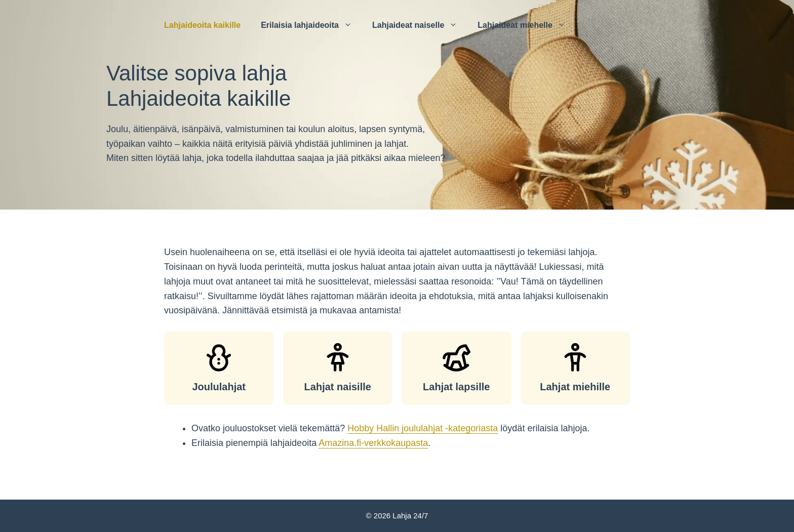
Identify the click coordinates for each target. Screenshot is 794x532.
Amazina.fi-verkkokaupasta (373, 443)
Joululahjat (219, 387)
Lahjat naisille (338, 387)
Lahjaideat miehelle (527, 25)
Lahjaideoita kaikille (202, 25)
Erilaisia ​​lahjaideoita (311, 25)
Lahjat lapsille (456, 387)
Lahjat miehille (575, 387)
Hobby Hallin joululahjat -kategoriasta (423, 428)
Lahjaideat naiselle (420, 25)
